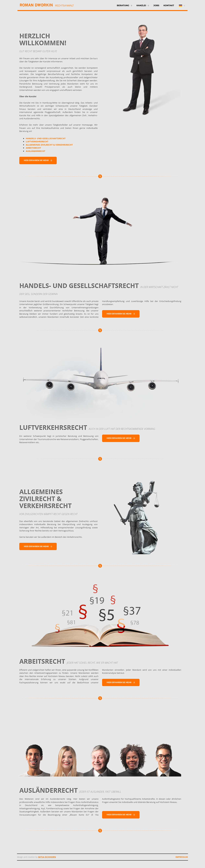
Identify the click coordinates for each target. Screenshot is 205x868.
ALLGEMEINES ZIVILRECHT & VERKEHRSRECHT (49, 145)
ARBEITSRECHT (33, 148)
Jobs (156, 5)
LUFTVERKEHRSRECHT (37, 142)
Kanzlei (141, 5)
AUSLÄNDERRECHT (35, 151)
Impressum (182, 857)
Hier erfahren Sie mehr (38, 160)
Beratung (123, 5)
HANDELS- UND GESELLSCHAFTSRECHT (46, 138)
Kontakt (169, 5)
